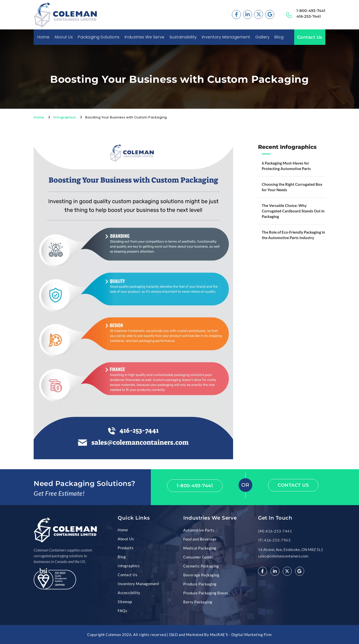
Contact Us (310, 37)
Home (43, 37)
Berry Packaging (198, 602)
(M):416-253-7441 (275, 531)
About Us (64, 37)
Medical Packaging (200, 548)
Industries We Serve (145, 37)
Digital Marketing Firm (252, 635)
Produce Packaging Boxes (206, 593)
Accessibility (129, 593)
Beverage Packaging (201, 575)
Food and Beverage (200, 539)
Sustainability (183, 37)
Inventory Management (226, 37)
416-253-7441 (309, 16)
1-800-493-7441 (311, 11)
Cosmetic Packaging (201, 566)
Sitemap (125, 602)
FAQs (122, 611)
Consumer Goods (198, 557)
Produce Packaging (200, 584)
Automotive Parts (199, 530)
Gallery (263, 37)
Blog (279, 37)
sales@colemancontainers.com (283, 556)
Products (126, 548)
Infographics (65, 117)
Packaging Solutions (99, 37)
